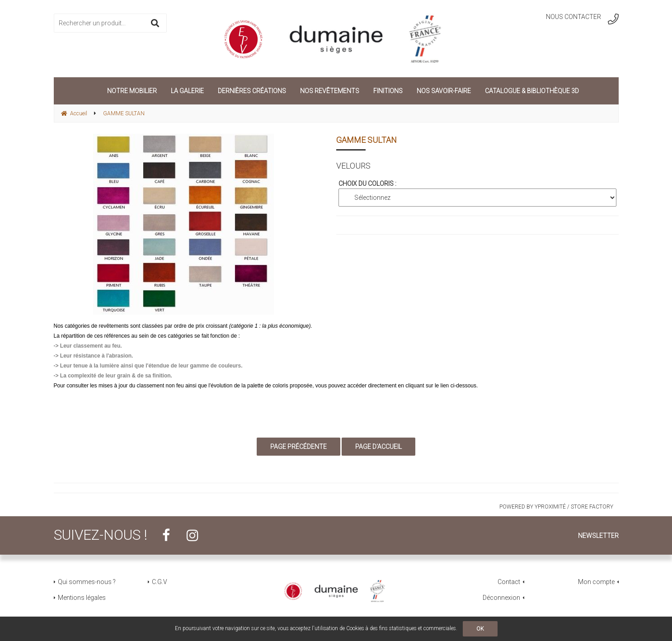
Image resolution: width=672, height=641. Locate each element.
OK (480, 629)
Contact (509, 582)
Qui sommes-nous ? (87, 582)
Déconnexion (501, 598)
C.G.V (160, 582)
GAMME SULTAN (367, 140)
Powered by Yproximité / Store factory (556, 507)
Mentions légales (82, 598)
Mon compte (596, 582)
